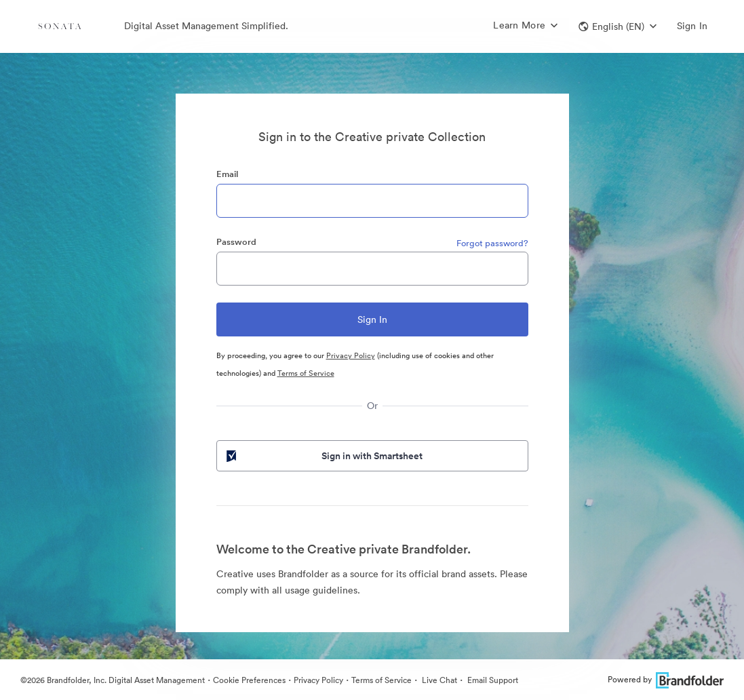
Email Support (492, 680)
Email (227, 174)
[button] (618, 26)
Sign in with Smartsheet (324, 456)
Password (236, 242)
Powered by (666, 679)
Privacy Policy (351, 355)
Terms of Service (306, 373)
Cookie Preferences (249, 680)
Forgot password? (492, 243)
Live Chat (438, 680)
